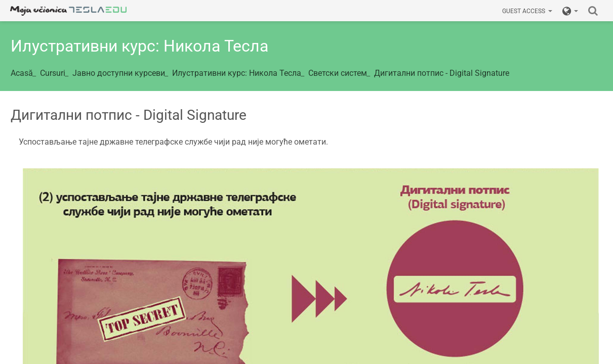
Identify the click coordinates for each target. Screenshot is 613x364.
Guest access (527, 11)
